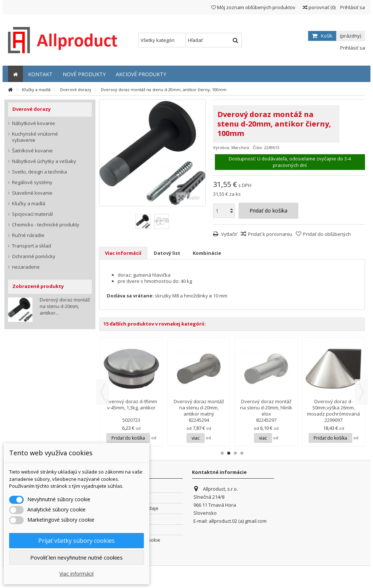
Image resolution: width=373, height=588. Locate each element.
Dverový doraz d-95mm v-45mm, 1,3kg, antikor (131, 404)
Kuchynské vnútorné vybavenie (35, 137)
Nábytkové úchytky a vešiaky (44, 161)
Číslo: (258, 147)
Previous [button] (103, 392)
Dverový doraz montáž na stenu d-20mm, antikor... (65, 306)
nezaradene (26, 267)
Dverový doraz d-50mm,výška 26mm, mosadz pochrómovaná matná (333, 411)
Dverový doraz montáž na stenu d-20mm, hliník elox (266, 408)
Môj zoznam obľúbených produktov (253, 7)
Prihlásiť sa (352, 7)
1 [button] (222, 453)
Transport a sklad (32, 246)
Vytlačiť (229, 234)
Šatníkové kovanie (32, 151)
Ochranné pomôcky (34, 256)
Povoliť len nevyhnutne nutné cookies (76, 557)
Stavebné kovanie (32, 193)
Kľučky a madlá (29, 204)
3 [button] (235, 453)
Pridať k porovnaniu (270, 234)
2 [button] (229, 453)
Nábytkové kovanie (34, 123)
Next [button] (361, 392)
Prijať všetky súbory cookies (76, 541)
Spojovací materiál (32, 214)
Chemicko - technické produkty (46, 225)
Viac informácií (123, 253)
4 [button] (242, 453)
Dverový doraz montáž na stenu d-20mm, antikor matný (199, 408)
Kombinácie (207, 253)
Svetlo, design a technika (40, 172)
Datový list (167, 253)
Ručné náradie (28, 235)
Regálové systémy (32, 182)
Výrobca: (222, 147)
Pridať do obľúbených (327, 234)
